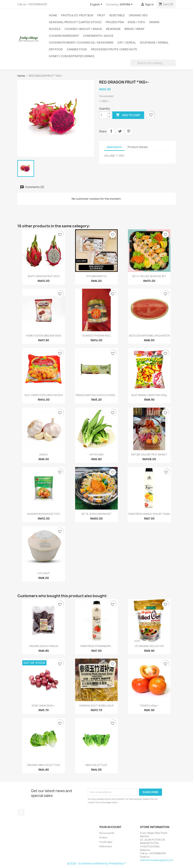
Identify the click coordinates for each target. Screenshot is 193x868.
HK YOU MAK (96, 455)
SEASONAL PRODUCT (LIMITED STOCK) (75, 22)
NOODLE (55, 29)
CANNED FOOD (77, 49)
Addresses (106, 846)
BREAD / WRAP (134, 29)
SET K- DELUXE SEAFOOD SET (149, 276)
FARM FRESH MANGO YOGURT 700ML (149, 514)
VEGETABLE (117, 15)
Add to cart (128, 115)
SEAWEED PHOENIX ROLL (96, 336)
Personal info (107, 833)
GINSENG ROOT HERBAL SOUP (96, 706)
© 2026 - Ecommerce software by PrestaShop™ (96, 863)
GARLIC (44, 455)
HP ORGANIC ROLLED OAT (149, 646)
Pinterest (129, 131)
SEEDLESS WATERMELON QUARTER (149, 336)
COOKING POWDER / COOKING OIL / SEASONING (81, 43)
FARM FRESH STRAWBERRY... (96, 646)
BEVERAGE (113, 29)
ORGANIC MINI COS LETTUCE (44, 765)
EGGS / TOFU (136, 22)
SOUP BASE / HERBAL (154, 43)
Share (111, 131)
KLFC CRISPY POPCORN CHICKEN (44, 395)
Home (53, 15)
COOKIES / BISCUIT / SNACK (83, 29)
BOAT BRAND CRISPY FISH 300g (149, 395)
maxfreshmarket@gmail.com (157, 860)
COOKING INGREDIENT (64, 36)
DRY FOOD (56, 49)
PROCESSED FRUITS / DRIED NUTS (114, 49)
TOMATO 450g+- (149, 706)
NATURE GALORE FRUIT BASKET (149, 455)
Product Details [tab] (138, 147)
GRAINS (154, 22)
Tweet (120, 131)
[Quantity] (103, 115)
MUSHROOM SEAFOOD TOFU (44, 514)
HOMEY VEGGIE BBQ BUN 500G (44, 336)
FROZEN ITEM (115, 22)
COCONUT (44, 573)
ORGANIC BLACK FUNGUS (44, 646)
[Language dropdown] (97, 5)
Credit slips (106, 842)
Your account (110, 827)
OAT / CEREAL (127, 43)
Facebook (21, 812)
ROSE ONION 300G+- (44, 706)
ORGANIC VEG (138, 15)
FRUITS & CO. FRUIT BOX (77, 15)
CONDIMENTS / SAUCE (98, 36)
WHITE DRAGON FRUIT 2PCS (44, 276)
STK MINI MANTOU (96, 276)
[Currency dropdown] (127, 5)
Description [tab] (114, 147)
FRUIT (101, 15)
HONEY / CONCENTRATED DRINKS (72, 56)
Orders (103, 837)
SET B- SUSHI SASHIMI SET (96, 514)
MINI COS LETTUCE (96, 765)
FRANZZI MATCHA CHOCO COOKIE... (96, 395)
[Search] (153, 63)
